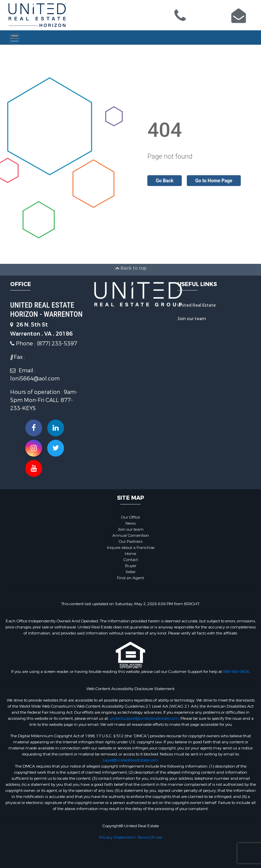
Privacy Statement (117, 837)
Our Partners (130, 541)
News (130, 523)
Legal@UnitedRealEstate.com (130, 760)
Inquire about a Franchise (131, 548)
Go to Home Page (214, 181)
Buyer (131, 566)
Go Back (165, 181)
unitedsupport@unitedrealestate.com (144, 718)
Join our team (192, 319)
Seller (130, 572)
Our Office (130, 517)
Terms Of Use (150, 837)
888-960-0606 (236, 672)
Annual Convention (131, 535)
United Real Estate (197, 305)
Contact (131, 560)
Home (130, 554)
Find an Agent (130, 578)
